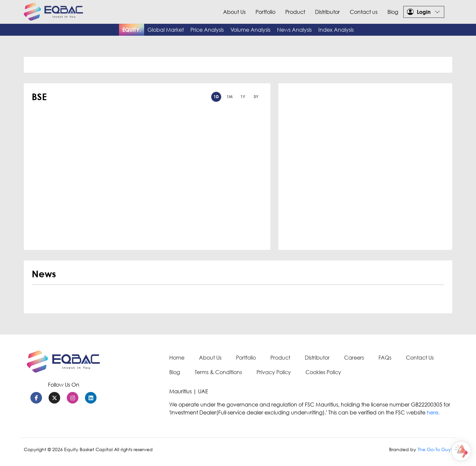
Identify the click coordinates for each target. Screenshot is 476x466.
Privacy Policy (274, 372)
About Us (234, 12)
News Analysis (294, 30)
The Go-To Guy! (435, 449)
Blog (393, 12)
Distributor (327, 12)
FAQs (385, 358)
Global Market (166, 30)
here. (433, 412)
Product (295, 12)
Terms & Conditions (218, 372)
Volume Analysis (250, 30)
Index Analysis (336, 30)
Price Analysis (207, 30)
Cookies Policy (323, 372)
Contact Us (420, 358)
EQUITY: (132, 30)
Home (177, 358)
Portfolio (265, 12)
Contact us (364, 12)
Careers (354, 358)
